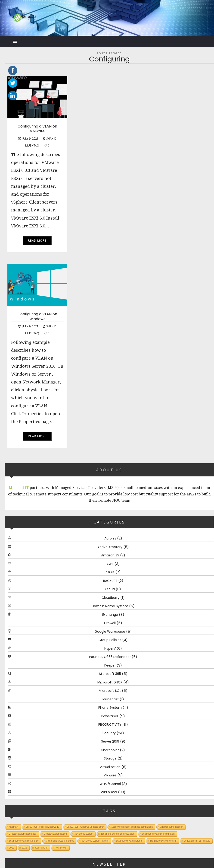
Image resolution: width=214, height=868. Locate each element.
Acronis (110, 538)
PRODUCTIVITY (110, 724)
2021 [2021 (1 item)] (24, 847)
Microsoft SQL (110, 691)
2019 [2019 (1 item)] (12, 847)
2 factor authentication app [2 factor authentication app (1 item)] (23, 834)
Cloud (110, 589)
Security (109, 733)
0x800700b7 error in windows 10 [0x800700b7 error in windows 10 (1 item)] (43, 827)
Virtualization (110, 767)
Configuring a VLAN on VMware (37, 129)
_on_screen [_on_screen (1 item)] (61, 847)
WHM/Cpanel (110, 784)
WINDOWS (109, 792)
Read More (37, 240)
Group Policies (110, 640)
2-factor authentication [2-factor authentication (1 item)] (55, 834)
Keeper (110, 665)
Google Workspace (110, 632)
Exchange (110, 615)
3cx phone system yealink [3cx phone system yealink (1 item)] (163, 841)
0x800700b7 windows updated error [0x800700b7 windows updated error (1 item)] (85, 827)
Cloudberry (110, 598)
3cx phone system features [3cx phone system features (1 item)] (60, 841)
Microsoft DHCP (110, 682)
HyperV (110, 648)
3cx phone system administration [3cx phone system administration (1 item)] (118, 834)
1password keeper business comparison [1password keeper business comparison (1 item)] (132, 827)
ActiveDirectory (110, 547)
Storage (110, 758)
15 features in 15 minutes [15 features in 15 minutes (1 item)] (197, 841)
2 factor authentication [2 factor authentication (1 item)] (172, 827)
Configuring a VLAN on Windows (37, 317)
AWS (110, 564)
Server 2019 (110, 741)
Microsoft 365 (110, 674)
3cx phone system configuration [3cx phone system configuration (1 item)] (158, 834)
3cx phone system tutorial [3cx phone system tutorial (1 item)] (129, 841)
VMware (110, 775)
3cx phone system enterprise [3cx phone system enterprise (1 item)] (24, 841)
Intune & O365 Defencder (110, 657)
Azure (110, 572)
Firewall (110, 623)
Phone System (110, 708)
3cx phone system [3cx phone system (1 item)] (84, 834)
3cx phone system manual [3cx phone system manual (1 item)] (95, 841)
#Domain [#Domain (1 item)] (14, 827)
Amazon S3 (110, 555)
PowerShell (110, 716)
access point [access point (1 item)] (41, 847)
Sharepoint (110, 750)
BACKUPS (110, 581)
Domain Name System (110, 606)
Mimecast (111, 699)
